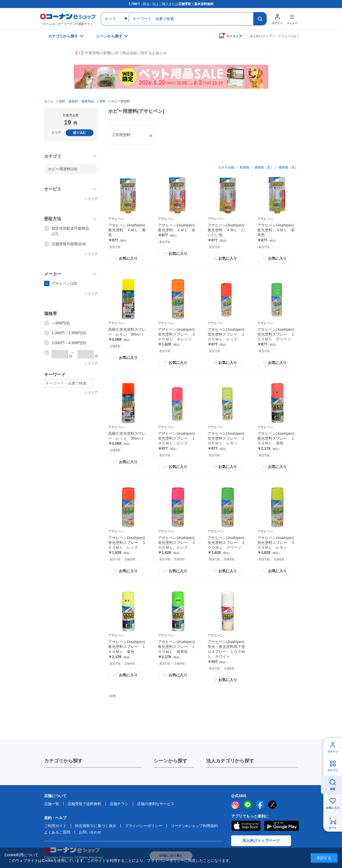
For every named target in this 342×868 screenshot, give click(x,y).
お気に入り (126, 259)
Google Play (281, 826)
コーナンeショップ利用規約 (194, 826)
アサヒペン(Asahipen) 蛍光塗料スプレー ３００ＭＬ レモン (276, 543)
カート (333, 828)
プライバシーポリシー (143, 826)
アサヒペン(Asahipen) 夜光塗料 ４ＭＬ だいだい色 (226, 230)
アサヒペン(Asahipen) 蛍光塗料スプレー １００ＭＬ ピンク (177, 438)
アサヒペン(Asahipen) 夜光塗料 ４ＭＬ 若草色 (276, 230)
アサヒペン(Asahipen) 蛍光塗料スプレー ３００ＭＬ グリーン (226, 543)
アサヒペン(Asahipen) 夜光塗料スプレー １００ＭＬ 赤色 (276, 438)
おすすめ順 (226, 167)
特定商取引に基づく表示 (96, 826)
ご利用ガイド (55, 826)
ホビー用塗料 (63, 169)
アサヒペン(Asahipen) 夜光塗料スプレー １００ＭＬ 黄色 (127, 647)
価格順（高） (288, 167)
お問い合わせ (90, 832)
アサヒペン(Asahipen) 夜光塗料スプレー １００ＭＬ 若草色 (177, 647)
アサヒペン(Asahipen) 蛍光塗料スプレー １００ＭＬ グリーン (276, 334)
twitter (272, 805)
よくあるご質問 (57, 832)
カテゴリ (333, 770)
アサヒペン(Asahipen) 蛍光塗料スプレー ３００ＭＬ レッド (127, 543)
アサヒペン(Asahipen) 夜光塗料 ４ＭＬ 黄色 (127, 230)
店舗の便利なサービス (156, 804)
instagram (235, 805)
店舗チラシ (119, 804)
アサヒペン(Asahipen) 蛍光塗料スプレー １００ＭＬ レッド (226, 334)
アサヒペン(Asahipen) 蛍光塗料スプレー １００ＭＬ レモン (226, 438)
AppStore (246, 826)
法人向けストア (261, 36)
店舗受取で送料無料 (84, 804)
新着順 (244, 167)
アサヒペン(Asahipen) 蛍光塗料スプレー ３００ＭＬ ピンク (177, 543)
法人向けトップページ (261, 840)
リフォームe (287, 36)
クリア (56, 133)
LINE (248, 805)
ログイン (333, 752)
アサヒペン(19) (64, 283)
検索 (333, 789)
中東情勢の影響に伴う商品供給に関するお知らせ (120, 53)
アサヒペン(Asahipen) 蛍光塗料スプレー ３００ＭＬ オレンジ (177, 334)
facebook (260, 805)
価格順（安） (264, 167)
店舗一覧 (52, 804)
